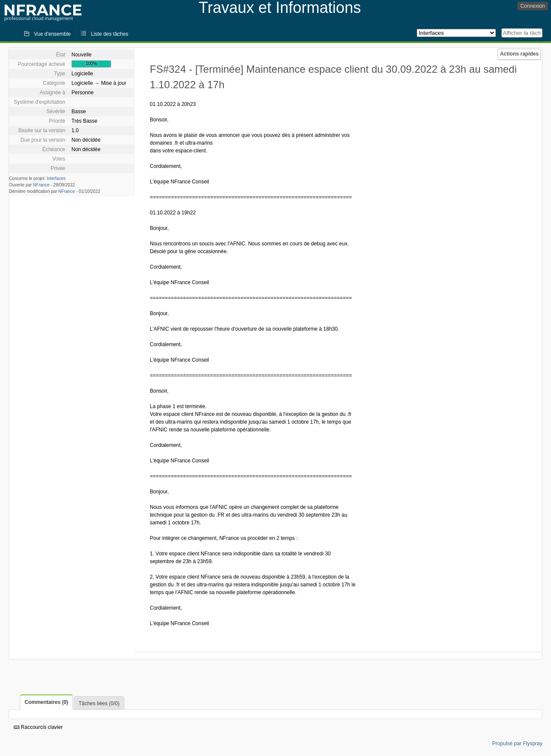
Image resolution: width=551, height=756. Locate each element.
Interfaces (56, 178)
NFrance (41, 185)
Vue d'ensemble (52, 34)
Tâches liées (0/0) (99, 703)
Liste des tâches (110, 34)
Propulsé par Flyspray (517, 744)
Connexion (533, 6)
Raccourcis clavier (38, 727)
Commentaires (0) (46, 702)
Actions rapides (519, 54)
